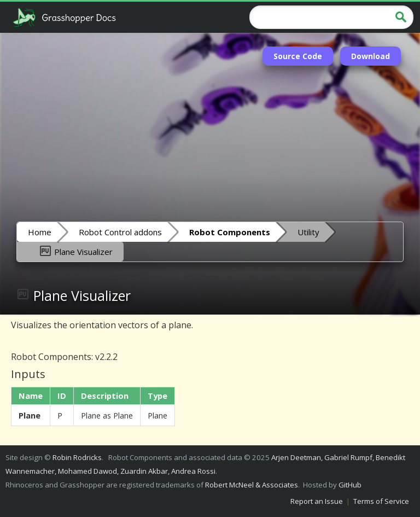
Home (40, 232)
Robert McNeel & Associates (252, 485)
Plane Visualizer (76, 251)
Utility (308, 232)
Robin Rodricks (77, 457)
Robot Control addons (120, 232)
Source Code (298, 56)
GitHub (350, 485)
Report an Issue (317, 501)
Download (371, 56)
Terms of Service (381, 501)
